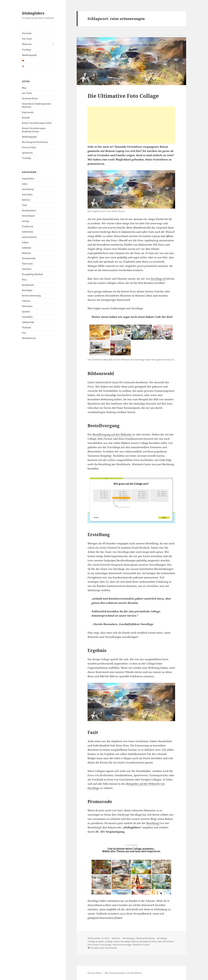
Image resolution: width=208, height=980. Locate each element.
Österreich (27, 264)
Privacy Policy (29, 147)
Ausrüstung (28, 189)
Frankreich (28, 226)
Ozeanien (27, 269)
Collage (163, 938)
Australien (27, 194)
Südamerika (28, 322)
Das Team (27, 39)
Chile (24, 205)
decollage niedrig (129, 941)
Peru (24, 280)
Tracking (26, 50)
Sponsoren (27, 153)
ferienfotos (168, 941)
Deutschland (28, 216)
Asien (25, 184)
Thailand (26, 328)
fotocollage (106, 945)
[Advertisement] (131, 125)
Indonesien (28, 232)
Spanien (26, 312)
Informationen (29, 237)
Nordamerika (29, 258)
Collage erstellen (96, 941)
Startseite (27, 33)
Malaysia (26, 253)
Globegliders (33, 13)
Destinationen (29, 210)
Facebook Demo (30, 98)
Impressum (28, 112)
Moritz (117, 938)
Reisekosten (28, 285)
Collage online (112, 941)
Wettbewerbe (29, 338)
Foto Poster (93, 945)
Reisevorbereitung (31, 296)
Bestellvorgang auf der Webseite (112, 434)
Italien (25, 242)
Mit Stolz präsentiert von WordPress (123, 973)
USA (24, 333)
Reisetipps (27, 290)
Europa (26, 221)
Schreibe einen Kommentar (104, 948)
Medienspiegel (29, 55)
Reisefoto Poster (141, 945)
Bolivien (26, 200)
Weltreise (27, 44)
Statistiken (27, 317)
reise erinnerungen (122, 945)
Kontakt (26, 118)
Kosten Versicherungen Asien (37, 123)
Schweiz (26, 301)
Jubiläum (27, 248)
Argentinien (28, 179)
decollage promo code (150, 941)
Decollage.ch (158, 279)
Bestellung (153, 823)
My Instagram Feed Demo (35, 142)
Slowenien (27, 306)
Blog (24, 88)
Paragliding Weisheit (32, 274)
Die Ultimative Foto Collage (123, 96)
